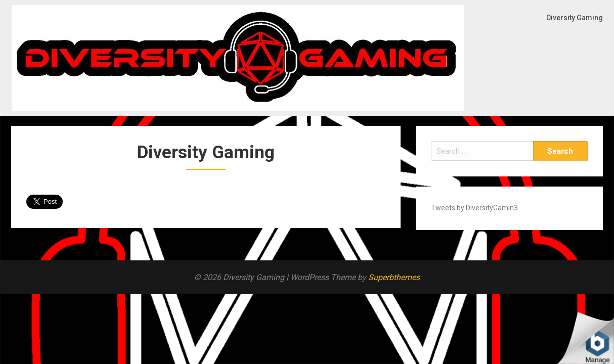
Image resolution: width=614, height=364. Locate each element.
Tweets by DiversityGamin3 (474, 208)
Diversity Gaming (575, 18)
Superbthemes (394, 277)
